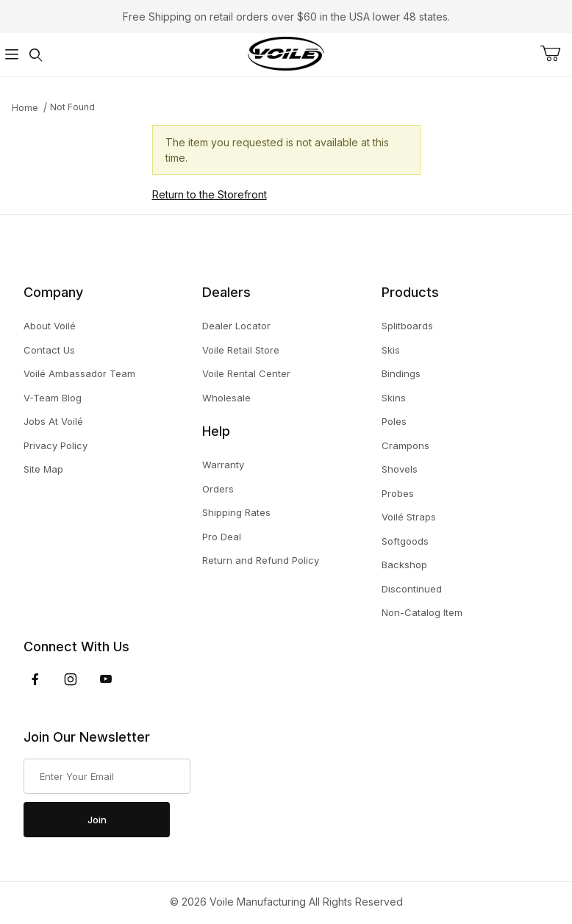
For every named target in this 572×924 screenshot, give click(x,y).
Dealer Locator (236, 326)
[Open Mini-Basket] (556, 54)
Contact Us (49, 350)
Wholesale (226, 398)
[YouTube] (106, 679)
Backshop (404, 565)
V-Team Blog (53, 398)
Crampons (405, 445)
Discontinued (412, 589)
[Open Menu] (12, 55)
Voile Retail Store (241, 350)
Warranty (223, 465)
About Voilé (50, 326)
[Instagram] (71, 679)
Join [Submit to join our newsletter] (97, 820)
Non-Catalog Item (422, 612)
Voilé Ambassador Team (79, 373)
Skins (394, 398)
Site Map (43, 469)
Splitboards (407, 326)
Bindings (401, 373)
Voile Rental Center (246, 373)
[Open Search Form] (35, 55)
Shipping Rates (236, 512)
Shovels (400, 469)
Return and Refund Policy (261, 560)
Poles (394, 421)
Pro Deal (222, 537)
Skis (391, 350)
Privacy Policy (56, 445)
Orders (218, 489)
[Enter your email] (107, 776)
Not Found (72, 107)
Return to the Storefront (210, 194)
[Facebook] (35, 679)
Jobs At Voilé (53, 421)
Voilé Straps (409, 517)
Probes (398, 493)
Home (25, 108)
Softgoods (405, 541)
